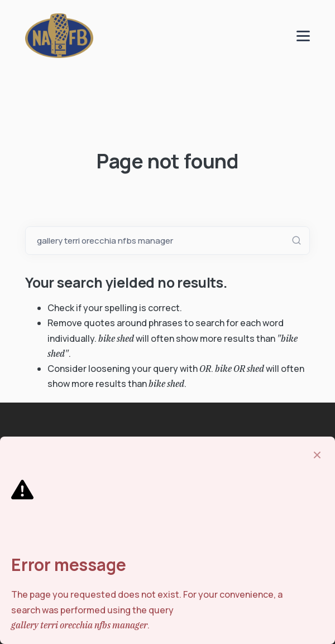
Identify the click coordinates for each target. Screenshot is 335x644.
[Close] (317, 455)
